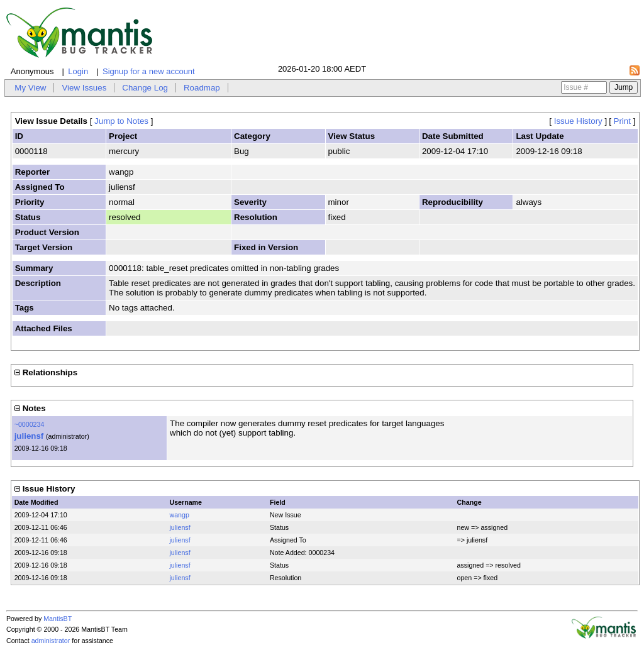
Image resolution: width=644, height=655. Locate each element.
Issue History (578, 121)
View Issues (84, 88)
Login (78, 71)
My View (30, 88)
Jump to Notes (121, 121)
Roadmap (202, 88)
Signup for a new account (149, 71)
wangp (179, 515)
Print (622, 121)
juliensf (29, 436)
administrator (51, 641)
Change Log (145, 88)
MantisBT (58, 619)
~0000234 (30, 424)
